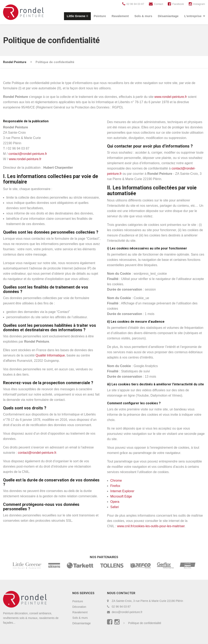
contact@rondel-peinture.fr (28, 154)
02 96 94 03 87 (135, 4)
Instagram (199, 4)
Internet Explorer (122, 491)
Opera (115, 502)
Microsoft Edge (121, 496)
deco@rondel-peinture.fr (127, 612)
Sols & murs (143, 16)
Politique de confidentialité (145, 623)
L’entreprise (193, 16)
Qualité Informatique (50, 355)
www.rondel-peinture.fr (171, 97)
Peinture (100, 16)
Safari (115, 507)
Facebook (178, 4)
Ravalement (120, 16)
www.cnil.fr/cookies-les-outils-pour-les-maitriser (151, 526)
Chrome (116, 481)
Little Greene (77, 16)
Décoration (79, 607)
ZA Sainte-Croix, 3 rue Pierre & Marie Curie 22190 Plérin (147, 601)
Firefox (115, 486)
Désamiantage (168, 16)
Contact (159, 4)
